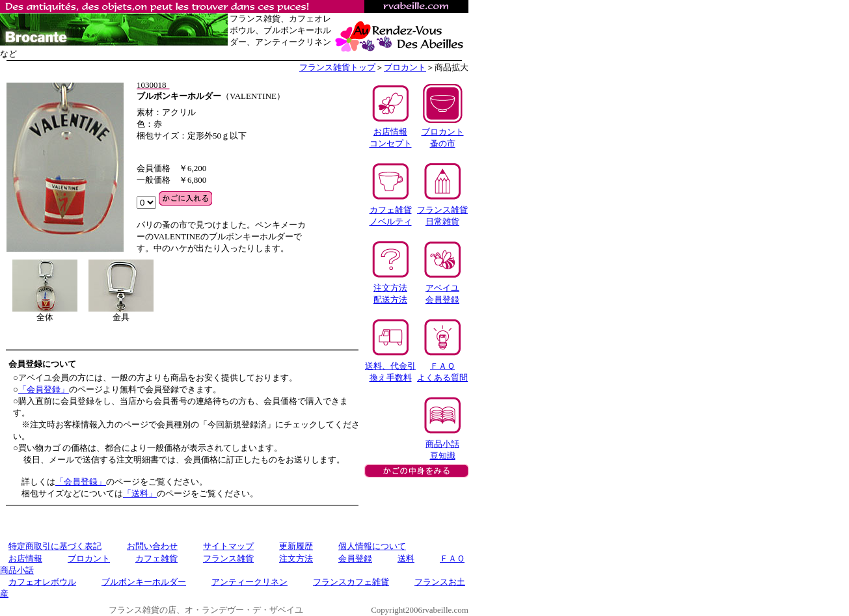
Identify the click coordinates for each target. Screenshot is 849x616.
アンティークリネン (249, 582)
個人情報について (372, 546)
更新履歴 (296, 546)
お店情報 (25, 558)
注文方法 (296, 558)
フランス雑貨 (228, 558)
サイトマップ (228, 546)
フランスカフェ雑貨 (351, 582)
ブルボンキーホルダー (144, 582)
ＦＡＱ (452, 558)
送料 (406, 558)
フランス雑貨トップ (337, 67)
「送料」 (140, 493)
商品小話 (17, 570)
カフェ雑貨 (156, 558)
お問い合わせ (152, 546)
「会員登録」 (44, 389)
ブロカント (405, 67)
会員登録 (355, 558)
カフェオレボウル (42, 582)
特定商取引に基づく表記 (55, 546)
